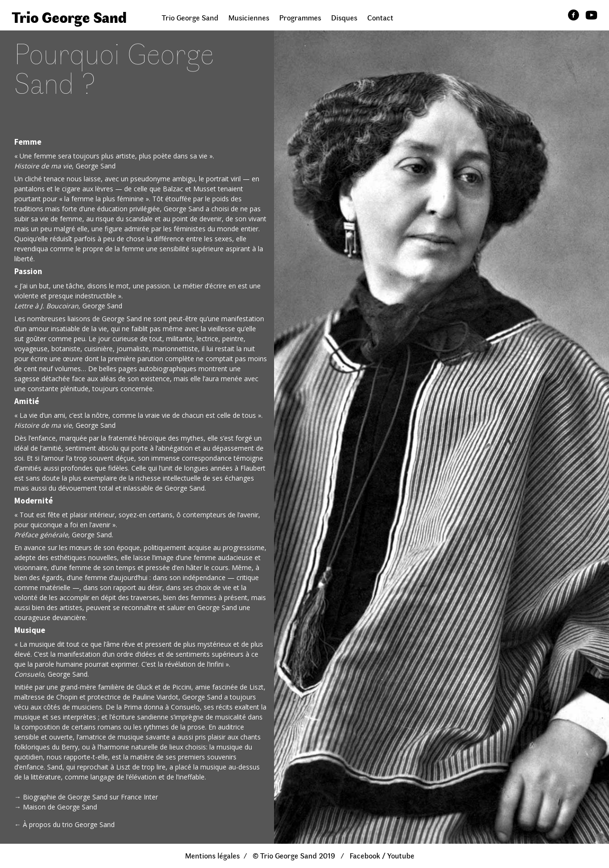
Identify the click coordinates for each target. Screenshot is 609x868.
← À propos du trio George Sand (64, 824)
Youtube (401, 855)
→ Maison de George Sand (56, 807)
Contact (380, 17)
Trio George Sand (190, 17)
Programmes (300, 17)
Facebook (365, 855)
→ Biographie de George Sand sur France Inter (86, 797)
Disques (344, 17)
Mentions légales (212, 855)
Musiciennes (249, 17)
